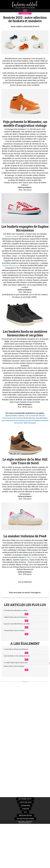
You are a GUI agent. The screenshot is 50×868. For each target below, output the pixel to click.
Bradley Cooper (31, 557)
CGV (25, 812)
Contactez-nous (25, 802)
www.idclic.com (28, 823)
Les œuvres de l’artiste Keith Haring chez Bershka (25, 418)
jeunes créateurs (13, 236)
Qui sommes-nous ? (25, 799)
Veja (28, 129)
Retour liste (25, 13)
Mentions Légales (25, 815)
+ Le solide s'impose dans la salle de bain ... (18, 663)
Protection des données (25, 819)
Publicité (25, 809)
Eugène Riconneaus (11, 265)
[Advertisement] (25, 711)
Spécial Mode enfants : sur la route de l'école (25, 416)
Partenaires (25, 805)
